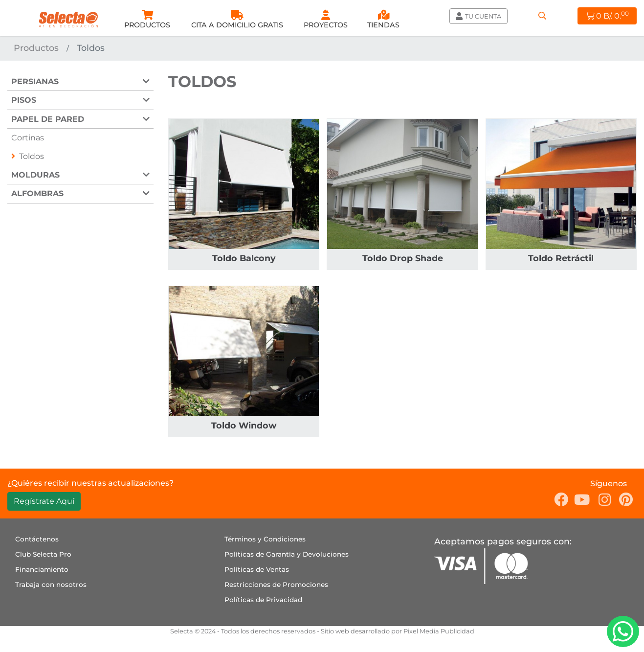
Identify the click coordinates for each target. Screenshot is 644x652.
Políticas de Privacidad (263, 600)
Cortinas (28, 138)
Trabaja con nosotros (51, 585)
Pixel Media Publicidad (439, 631)
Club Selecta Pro (43, 554)
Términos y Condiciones (265, 539)
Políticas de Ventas (257, 569)
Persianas (35, 81)
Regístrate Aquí (44, 501)
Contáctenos (37, 539)
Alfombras (37, 193)
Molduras (35, 175)
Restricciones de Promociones (276, 585)
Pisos (24, 100)
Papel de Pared (48, 119)
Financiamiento (42, 569)
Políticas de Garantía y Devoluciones (287, 554)
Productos (36, 48)
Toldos (32, 156)
